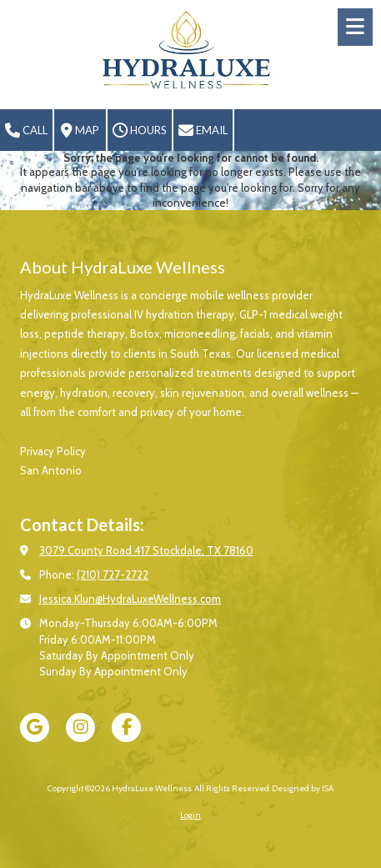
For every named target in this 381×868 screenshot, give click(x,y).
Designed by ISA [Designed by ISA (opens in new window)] (303, 788)
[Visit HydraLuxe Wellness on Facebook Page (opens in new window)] (126, 728)
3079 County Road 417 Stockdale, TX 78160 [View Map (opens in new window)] (146, 550)
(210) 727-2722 (113, 574)
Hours (140, 131)
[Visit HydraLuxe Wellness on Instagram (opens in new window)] (80, 728)
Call (26, 131)
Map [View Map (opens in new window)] (80, 131)
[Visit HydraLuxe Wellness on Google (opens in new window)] (35, 728)
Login (190, 815)
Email (203, 131)
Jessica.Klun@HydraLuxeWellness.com (130, 599)
